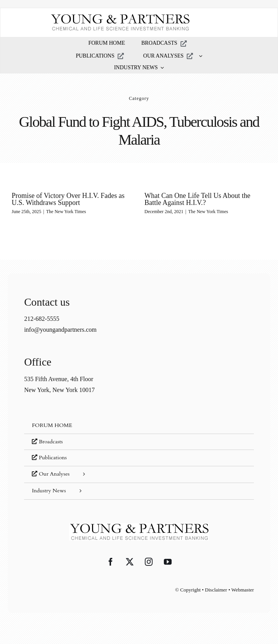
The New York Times (66, 212)
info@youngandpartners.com (60, 330)
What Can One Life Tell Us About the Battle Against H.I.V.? (197, 199)
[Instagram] (149, 562)
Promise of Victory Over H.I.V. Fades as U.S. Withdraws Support (68, 199)
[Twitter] (130, 562)
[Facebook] (111, 562)
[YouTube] (168, 562)
